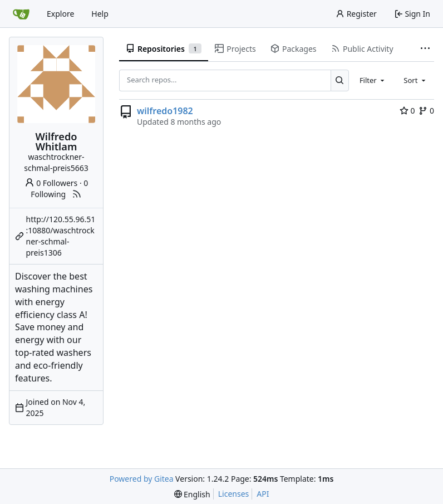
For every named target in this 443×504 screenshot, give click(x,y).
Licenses (234, 494)
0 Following (59, 189)
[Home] (21, 14)
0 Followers (51, 183)
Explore (60, 14)
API (263, 494)
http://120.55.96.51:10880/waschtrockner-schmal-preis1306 (61, 236)
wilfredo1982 (165, 111)
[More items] (425, 49)
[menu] (192, 494)
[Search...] (340, 80)
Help (100, 14)
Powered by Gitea (142, 479)
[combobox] (373, 80)
